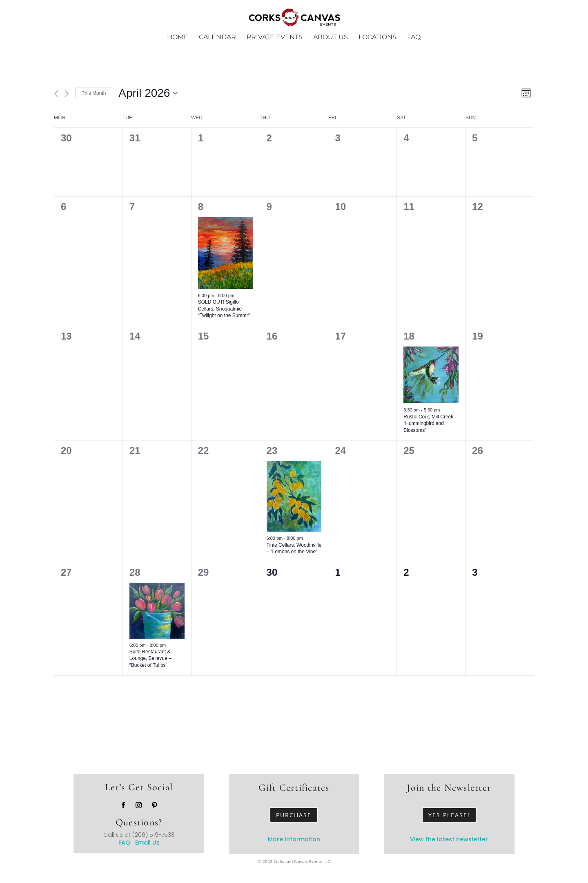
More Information (294, 839)
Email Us (147, 843)
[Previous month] (56, 94)
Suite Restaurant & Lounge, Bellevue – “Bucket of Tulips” (150, 658)
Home (178, 38)
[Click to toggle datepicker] (148, 93)
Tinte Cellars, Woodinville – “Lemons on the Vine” (294, 549)
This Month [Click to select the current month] (94, 93)
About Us (331, 38)
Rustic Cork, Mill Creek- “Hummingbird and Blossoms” (429, 424)
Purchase (294, 815)
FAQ (414, 38)
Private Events (275, 38)
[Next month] (67, 94)
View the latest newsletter (449, 839)
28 (135, 572)
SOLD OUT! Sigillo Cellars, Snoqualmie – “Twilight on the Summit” (224, 309)
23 (272, 450)
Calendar (217, 38)
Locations (378, 38)
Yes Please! (449, 815)
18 (409, 336)
